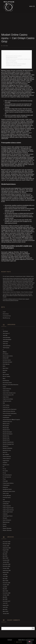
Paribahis (5, 463)
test (4, 500)
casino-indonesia (7, 389)
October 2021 (6, 585)
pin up (4, 469)
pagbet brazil (6, 461)
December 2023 (7, 542)
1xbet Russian (6, 348)
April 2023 (5, 556)
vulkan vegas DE (7, 506)
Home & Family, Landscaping (10, 413)
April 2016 (5, 609)
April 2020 (5, 599)
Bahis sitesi (6, 368)
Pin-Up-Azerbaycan (7, 475)
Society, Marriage (7, 496)
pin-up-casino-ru (7, 477)
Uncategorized (6, 502)
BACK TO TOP (18, 642)
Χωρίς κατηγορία (7, 520)
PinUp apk (5, 481)
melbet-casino (6, 424)
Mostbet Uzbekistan (8, 448)
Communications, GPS (8, 395)
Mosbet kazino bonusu (12, 58)
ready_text (5, 487)
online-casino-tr (7, 459)
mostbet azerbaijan (7, 432)
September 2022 (7, 570)
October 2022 (6, 568)
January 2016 (6, 614)
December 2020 (7, 593)
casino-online (6, 391)
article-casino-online (8, 356)
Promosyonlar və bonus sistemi (14, 56)
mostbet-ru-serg (7, 450)
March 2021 (5, 591)
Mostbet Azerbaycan (8, 434)
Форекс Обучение (7, 530)
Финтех (5, 526)
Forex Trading (6, 405)
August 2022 (6, 572)
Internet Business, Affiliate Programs (11, 420)
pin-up (4, 473)
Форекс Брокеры (7, 528)
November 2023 (6, 544)
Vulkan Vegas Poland (8, 512)
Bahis (4, 366)
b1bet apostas (6, 364)
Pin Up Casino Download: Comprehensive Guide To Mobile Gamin (18, 276)
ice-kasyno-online (7, 416)
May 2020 (5, 597)
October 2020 (6, 595)
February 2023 (6, 560)
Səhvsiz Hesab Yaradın (12, 62)
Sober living (6, 493)
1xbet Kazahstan (7, 346)
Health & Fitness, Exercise (9, 411)
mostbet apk (6, 428)
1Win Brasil (5, 331)
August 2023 (6, 550)
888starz (5, 352)
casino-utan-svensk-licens (9, 393)
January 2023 (6, 562)
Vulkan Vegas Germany (8, 510)
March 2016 (5, 611)
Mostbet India (6, 438)
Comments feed (7, 316)
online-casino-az (7, 456)
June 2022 (5, 577)
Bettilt (4, 372)
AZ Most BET (6, 358)
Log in (4, 312)
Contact (10, 640)
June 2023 (5, 552)
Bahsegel (5, 370)
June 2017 (5, 603)
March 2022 (5, 581)
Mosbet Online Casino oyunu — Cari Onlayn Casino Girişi (18, 38)
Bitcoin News (6, 374)
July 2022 (5, 575)
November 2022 (6, 566)
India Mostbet (6, 418)
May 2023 (5, 554)
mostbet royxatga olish (8, 444)
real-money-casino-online (9, 491)
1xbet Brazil (5, 342)
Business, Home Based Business (10, 385)
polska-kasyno (6, 485)
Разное (5, 524)
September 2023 (7, 548)
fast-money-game (7, 401)
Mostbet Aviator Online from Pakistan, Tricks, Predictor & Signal (18, 292)
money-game (6, 426)
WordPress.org (6, 318)
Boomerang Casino (7, 383)
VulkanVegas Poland (8, 516)
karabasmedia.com (7, 422)
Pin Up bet (5, 471)
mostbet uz (6, 446)
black (4, 379)
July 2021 (5, 587)
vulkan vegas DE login (8, 508)
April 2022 (5, 579)
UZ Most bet (6, 504)
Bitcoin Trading (6, 376)
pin (4, 467)
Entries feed (6, 314)
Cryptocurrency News (8, 399)
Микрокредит (6, 522)
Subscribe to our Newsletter (26, 640)
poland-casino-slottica (8, 483)
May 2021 (5, 589)
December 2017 (7, 601)
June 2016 (5, 607)
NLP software (6, 454)
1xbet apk (5, 335)
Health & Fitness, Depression (10, 409)
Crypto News (6, 397)
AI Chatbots (6, 354)
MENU (32, 6)
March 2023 (5, 558)
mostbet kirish (6, 440)
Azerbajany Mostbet (7, 362)
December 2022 (7, 564)
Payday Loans (6, 465)
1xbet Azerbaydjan (7, 340)
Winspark (5, 518)
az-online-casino (7, 360)
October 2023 (6, 546)
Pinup (4, 479)
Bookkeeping (6, 381)
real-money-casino (7, 489)
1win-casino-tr (6, 333)
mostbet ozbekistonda (8, 442)
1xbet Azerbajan (7, 338)
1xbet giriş (5, 344)
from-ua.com (6, 407)
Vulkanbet (5, 514)
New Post (5, 452)
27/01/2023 (5, 46)
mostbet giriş (6, 436)
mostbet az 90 (6, 430)
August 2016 (6, 605)
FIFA (4, 403)
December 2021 (7, 583)
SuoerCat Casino (7, 498)
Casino (4, 387)
